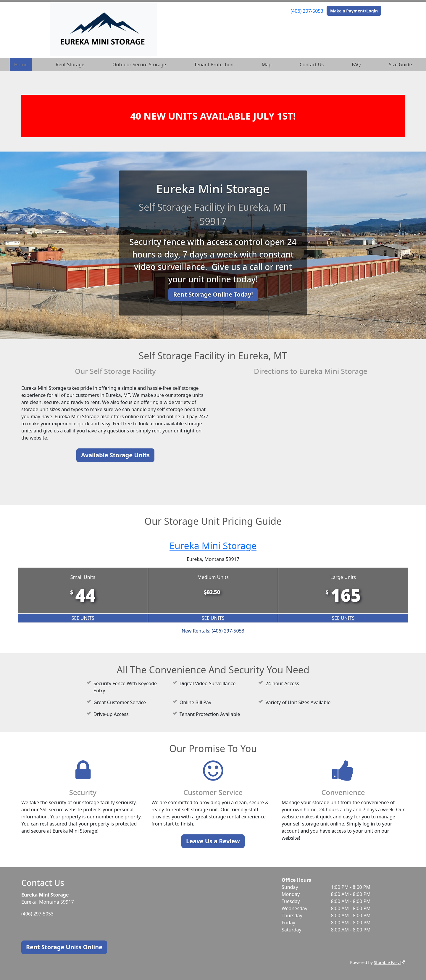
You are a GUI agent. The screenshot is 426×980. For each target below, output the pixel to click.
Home (21, 65)
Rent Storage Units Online (64, 947)
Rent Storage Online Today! (213, 294)
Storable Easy (389, 962)
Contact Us (312, 65)
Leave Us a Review (213, 841)
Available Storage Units (115, 455)
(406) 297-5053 (307, 11)
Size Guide (400, 65)
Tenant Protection (214, 65)
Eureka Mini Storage (213, 545)
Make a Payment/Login (354, 11)
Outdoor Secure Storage (139, 65)
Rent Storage (70, 65)
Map (266, 65)
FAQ (356, 65)
